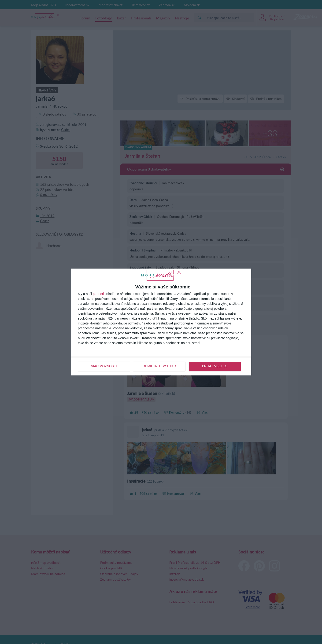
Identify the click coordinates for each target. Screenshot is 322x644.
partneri (98, 294)
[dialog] (161, 322)
